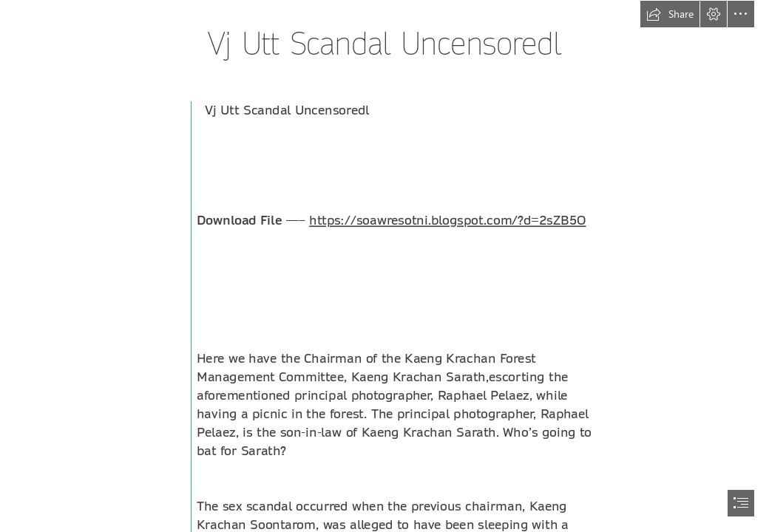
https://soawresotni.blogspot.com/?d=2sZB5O (447, 221)
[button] (670, 14)
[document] (384, 266)
